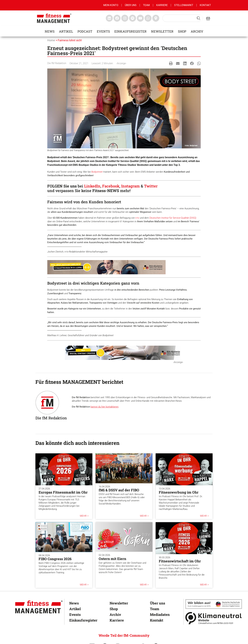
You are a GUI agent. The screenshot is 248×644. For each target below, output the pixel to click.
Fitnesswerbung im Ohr (179, 492)
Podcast (85, 31)
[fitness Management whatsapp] (148, 18)
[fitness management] (54, 18)
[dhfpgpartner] (214, 604)
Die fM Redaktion (57, 63)
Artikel (66, 31)
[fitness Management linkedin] (109, 18)
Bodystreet (97, 172)
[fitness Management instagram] (125, 18)
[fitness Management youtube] (140, 18)
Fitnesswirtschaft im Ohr (180, 561)
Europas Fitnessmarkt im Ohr (63, 492)
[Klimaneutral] (214, 618)
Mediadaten (160, 614)
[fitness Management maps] (156, 18)
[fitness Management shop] (208, 18)
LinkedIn (92, 186)
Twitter (151, 186)
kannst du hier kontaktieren (105, 407)
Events (103, 31)
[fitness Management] (39, 607)
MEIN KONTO (111, 5)
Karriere (162, 5)
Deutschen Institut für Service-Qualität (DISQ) (173, 218)
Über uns (131, 5)
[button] (171, 63)
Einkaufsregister (130, 31)
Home (51, 40)
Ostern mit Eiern (112, 559)
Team (146, 5)
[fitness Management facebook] (117, 18)
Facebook (111, 186)
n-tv (137, 218)
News (50, 31)
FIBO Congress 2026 (55, 559)
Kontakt (205, 5)
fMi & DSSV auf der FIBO (119, 490)
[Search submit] (198, 18)
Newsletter (162, 31)
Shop (182, 31)
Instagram (130, 186)
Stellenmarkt (184, 5)
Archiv (197, 31)
